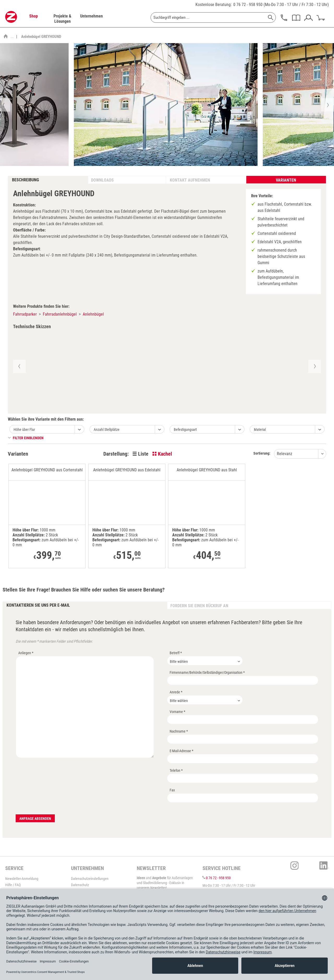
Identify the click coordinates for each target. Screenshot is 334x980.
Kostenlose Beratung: (214, 5)
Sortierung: (262, 453)
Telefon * (176, 770)
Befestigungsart (185, 430)
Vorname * (177, 712)
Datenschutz (80, 885)
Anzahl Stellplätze (107, 430)
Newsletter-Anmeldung (22, 879)
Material (260, 430)
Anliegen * (26, 653)
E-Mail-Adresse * (181, 751)
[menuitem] (33, 19)
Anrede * (176, 692)
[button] (19, 366)
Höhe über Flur (24, 430)
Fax (172, 790)
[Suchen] (271, 18)
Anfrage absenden (35, 819)
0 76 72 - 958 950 (248, 5)
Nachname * (179, 731)
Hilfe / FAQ (13, 885)
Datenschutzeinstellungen (90, 879)
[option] (166, 105)
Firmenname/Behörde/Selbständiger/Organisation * (207, 672)
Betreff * (176, 653)
